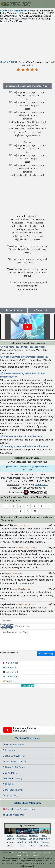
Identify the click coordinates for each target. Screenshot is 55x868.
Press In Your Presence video (19, 809)
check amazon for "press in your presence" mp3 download (28, 468)
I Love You (9, 750)
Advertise (28, 855)
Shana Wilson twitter (15, 815)
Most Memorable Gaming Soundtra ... (45, 838)
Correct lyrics (41, 310)
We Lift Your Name (14, 745)
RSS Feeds (37, 853)
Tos (30, 853)
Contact (19, 855)
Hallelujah (9, 784)
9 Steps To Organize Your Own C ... (22, 838)
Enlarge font (11, 672)
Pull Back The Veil (13, 790)
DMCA (25, 853)
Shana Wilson (20, 11)
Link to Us (47, 853)
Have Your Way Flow (14, 756)
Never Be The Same (14, 767)
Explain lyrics (14, 310)
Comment (9, 668)
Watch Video (11, 663)
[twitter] (13, 853)
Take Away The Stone (15, 762)
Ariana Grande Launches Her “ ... (10, 838)
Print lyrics (10, 681)
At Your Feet (10, 773)
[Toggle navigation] (49, 4)
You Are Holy (11, 796)
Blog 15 (36, 855)
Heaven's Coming (13, 779)
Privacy (18, 853)
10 (35, 511)
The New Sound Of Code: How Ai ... (33, 838)
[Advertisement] (27, 41)
